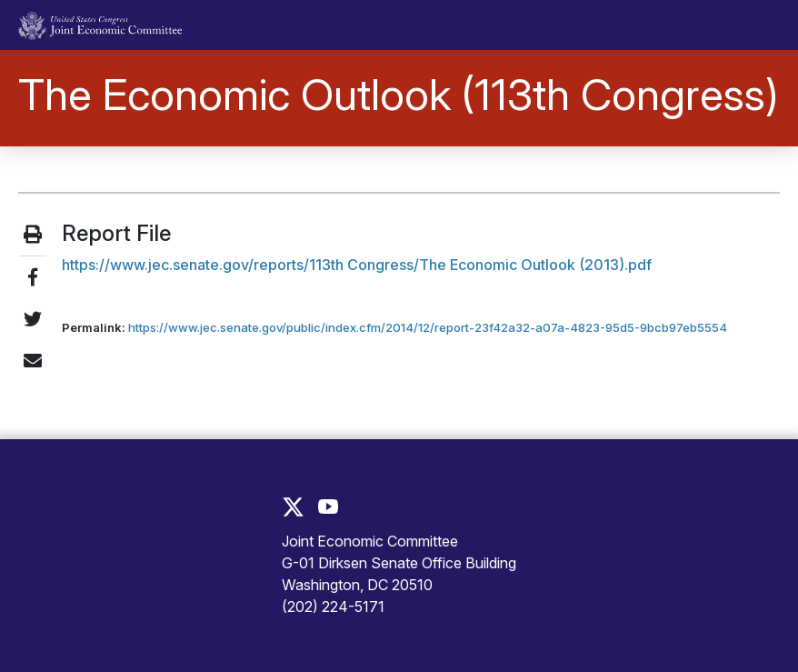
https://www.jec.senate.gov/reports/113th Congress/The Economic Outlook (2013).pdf (357, 265)
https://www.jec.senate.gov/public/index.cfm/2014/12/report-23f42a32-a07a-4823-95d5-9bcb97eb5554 (428, 327)
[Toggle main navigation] (755, 25)
